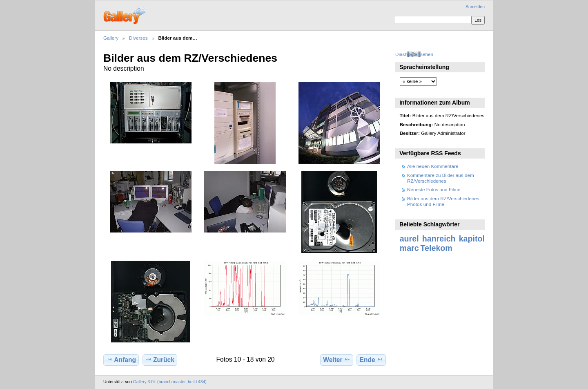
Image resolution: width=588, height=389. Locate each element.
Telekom (437, 248)
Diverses (138, 38)
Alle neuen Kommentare (433, 166)
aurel (409, 239)
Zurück (160, 360)
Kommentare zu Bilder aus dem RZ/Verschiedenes (441, 178)
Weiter (337, 360)
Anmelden (475, 7)
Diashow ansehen (414, 54)
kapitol (472, 239)
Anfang (121, 360)
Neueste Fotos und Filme (434, 189)
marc (409, 248)
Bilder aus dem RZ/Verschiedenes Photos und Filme (443, 201)
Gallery (111, 38)
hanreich (439, 239)
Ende (371, 360)
